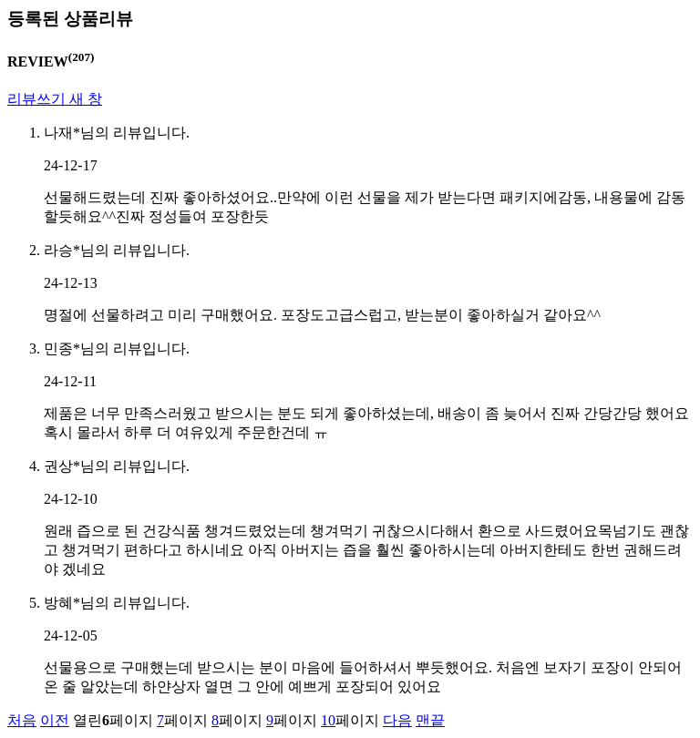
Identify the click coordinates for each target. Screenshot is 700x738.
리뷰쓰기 (55, 99)
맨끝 (430, 720)
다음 (397, 720)
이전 (55, 720)
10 (328, 720)
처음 (22, 720)
